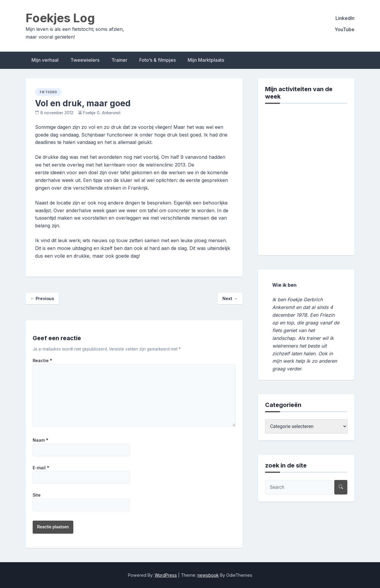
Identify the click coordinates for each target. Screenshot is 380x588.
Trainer (119, 60)
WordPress (166, 575)
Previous (42, 298)
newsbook (208, 575)
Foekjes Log (60, 18)
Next (230, 298)
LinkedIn (345, 18)
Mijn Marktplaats (206, 60)
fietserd (48, 92)
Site (37, 495)
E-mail (41, 468)
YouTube (345, 29)
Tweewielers (85, 60)
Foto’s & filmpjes (157, 60)
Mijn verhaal (45, 60)
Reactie (42, 361)
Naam (41, 440)
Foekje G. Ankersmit (102, 113)
